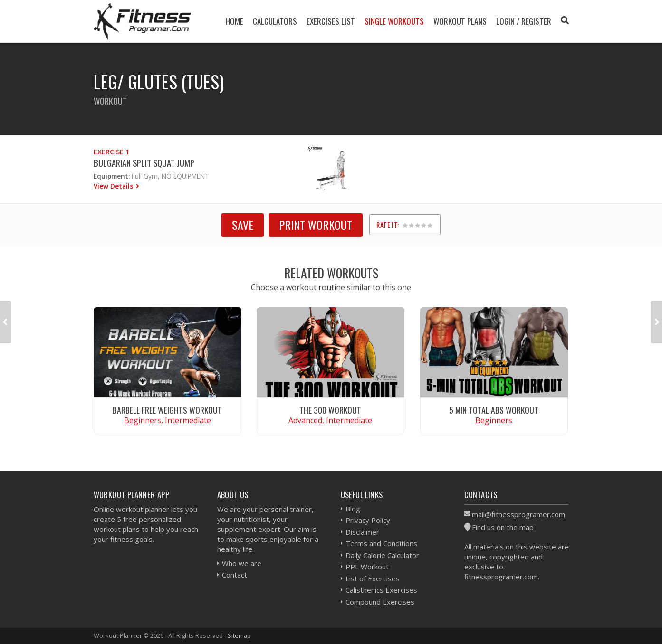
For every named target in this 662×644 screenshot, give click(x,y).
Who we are (242, 563)
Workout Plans (460, 21)
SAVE (243, 225)
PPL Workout (367, 567)
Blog (353, 509)
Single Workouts (394, 21)
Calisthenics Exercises (381, 590)
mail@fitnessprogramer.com (518, 514)
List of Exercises (373, 578)
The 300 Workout (330, 410)
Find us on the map (503, 527)
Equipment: (112, 176)
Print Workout (316, 225)
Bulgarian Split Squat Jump (144, 163)
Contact (235, 575)
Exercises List (331, 21)
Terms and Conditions (381, 543)
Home (235, 21)
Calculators (275, 21)
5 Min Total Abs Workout (494, 410)
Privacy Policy (368, 520)
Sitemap (239, 635)
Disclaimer (362, 532)
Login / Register (524, 21)
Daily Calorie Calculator (382, 555)
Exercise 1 (111, 152)
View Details (114, 186)
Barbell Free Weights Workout (167, 410)
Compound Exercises (380, 602)
